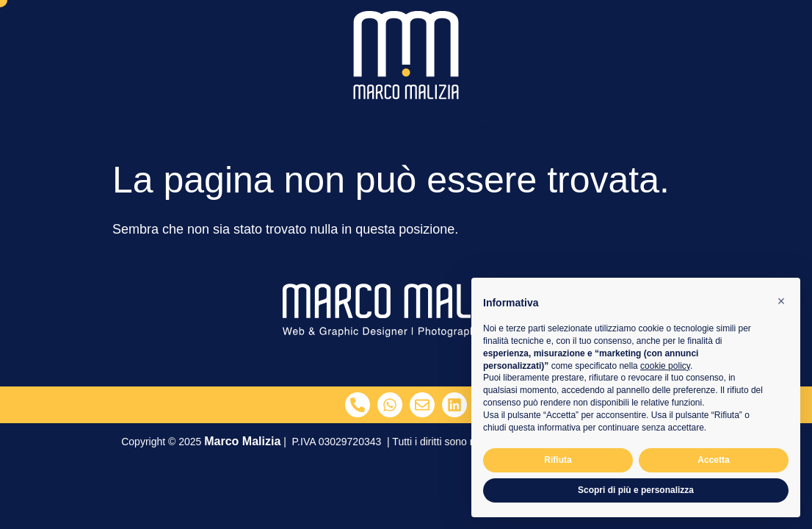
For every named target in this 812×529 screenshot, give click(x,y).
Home (232, 128)
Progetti (487, 128)
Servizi (403, 128)
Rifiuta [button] (558, 460)
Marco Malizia (242, 441)
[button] (781, 301)
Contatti (573, 128)
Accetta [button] (713, 460)
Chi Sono (316, 128)
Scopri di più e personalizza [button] (636, 490)
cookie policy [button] (665, 366)
